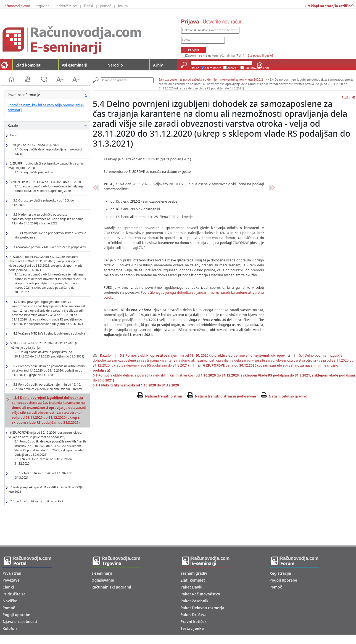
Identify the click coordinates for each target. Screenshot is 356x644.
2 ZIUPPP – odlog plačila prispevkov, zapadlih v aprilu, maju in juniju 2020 (46, 168)
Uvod (13, 135)
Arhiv (158, 65)
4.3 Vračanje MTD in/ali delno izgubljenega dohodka (48, 334)
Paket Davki (192, 587)
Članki (8, 587)
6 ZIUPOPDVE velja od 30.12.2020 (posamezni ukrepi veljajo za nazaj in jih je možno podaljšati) (48, 448)
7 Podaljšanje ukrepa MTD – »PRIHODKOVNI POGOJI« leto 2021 (46, 489)
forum (123, 6)
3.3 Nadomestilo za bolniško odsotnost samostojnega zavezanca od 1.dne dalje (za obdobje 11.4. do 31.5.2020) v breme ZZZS (48, 219)
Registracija (280, 573)
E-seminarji (102, 573)
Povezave (11, 580)
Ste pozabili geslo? (261, 55)
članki (89, 6)
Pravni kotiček (194, 622)
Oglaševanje (103, 580)
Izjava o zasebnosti (20, 622)
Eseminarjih (213, 68)
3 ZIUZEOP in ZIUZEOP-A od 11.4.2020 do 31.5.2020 (48, 186)
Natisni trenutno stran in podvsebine (226, 396)
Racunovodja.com (257, 68)
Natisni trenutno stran (164, 396)
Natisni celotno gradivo (288, 396)
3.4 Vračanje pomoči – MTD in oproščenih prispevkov (49, 247)
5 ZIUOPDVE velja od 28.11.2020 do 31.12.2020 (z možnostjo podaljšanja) (48, 350)
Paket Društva (194, 615)
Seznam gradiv (194, 573)
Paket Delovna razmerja (202, 608)
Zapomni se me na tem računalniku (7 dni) (215, 55)
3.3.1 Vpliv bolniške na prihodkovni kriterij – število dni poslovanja (51, 235)
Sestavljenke (192, 629)
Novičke (10, 601)
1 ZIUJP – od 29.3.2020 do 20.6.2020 (48, 149)
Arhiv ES (233, 68)
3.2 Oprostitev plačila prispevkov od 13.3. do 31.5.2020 (43, 203)
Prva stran (12, 573)
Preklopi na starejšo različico (328, 6)
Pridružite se (14, 594)
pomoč (106, 6)
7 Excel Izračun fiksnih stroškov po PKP (36, 501)
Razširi (348, 98)
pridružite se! (67, 6)
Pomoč (9, 608)
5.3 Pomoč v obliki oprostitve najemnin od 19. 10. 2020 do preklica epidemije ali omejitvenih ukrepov (47, 387)
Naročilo (115, 65)
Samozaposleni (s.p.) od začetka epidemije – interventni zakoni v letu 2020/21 (212, 79)
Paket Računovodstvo (201, 594)
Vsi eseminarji (75, 65)
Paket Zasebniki (195, 601)
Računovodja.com (16, 6)
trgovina (43, 6)
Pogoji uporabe (16, 615)
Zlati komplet (28, 65)
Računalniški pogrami (111, 587)
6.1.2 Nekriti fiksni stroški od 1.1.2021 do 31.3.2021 (44, 475)
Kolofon (10, 629)
